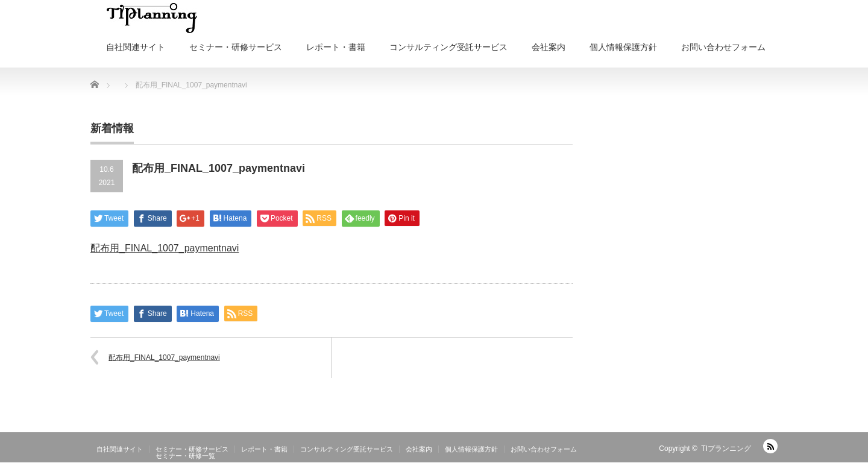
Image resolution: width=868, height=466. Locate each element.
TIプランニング (726, 449)
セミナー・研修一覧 (185, 456)
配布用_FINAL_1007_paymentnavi (165, 248)
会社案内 (549, 47)
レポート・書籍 (336, 47)
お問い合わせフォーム (723, 47)
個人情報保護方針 (623, 47)
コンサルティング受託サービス (448, 47)
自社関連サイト (136, 47)
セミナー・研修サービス (236, 47)
